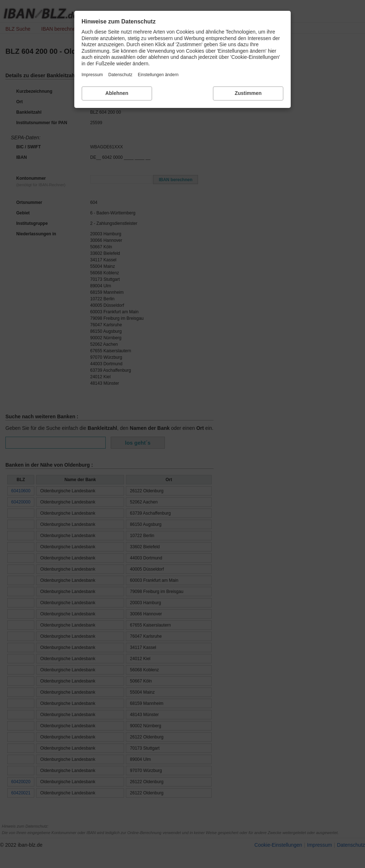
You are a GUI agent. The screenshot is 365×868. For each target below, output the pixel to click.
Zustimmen (248, 93)
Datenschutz (120, 75)
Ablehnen (117, 93)
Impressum (92, 75)
